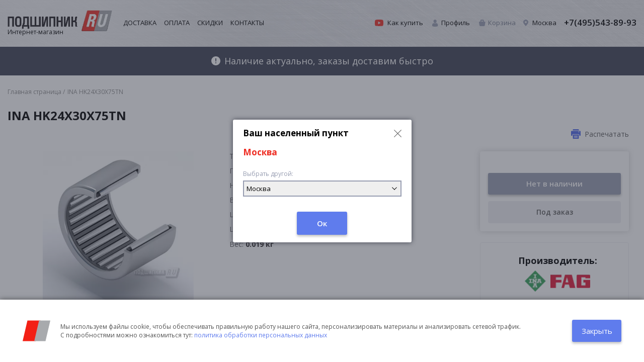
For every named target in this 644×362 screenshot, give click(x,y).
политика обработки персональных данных (261, 335)
